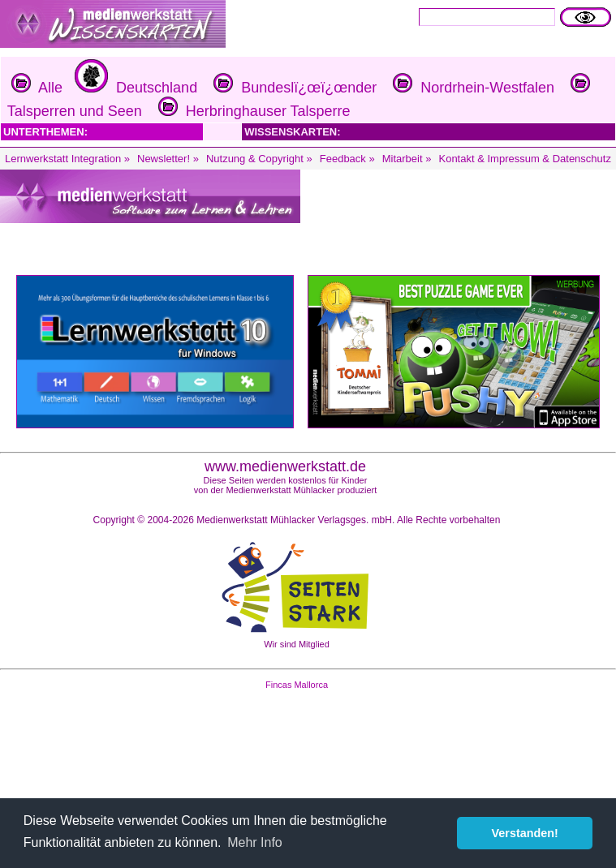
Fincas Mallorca (297, 685)
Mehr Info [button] (255, 842)
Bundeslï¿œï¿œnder (293, 88)
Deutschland (134, 88)
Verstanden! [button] (525, 833)
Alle (37, 88)
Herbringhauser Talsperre (252, 111)
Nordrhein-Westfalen (472, 88)
